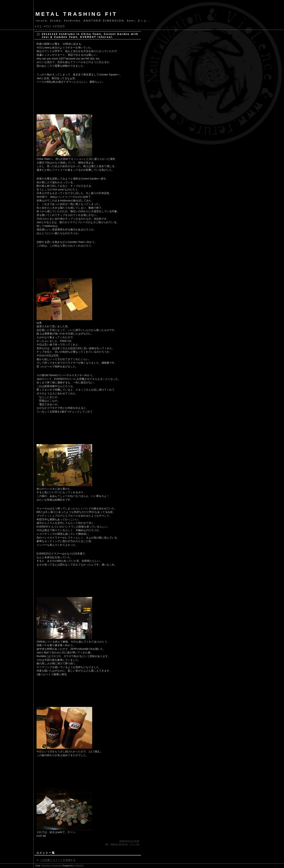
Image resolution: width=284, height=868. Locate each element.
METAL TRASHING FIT (76, 14)
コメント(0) (134, 844)
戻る (39, 26)
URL (107, 844)
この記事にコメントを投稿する (58, 860)
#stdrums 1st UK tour (119, 844)
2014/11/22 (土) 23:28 (129, 841)
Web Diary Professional (51, 866)
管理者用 (60, 26)
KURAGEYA (79, 866)
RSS (48, 26)
